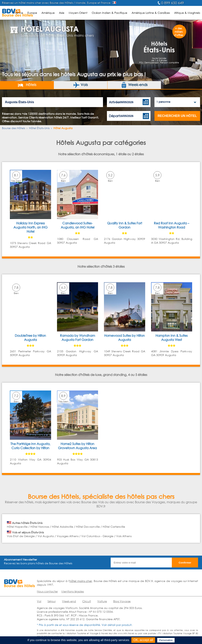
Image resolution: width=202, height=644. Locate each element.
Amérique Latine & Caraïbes (151, 13)
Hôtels (27, 85)
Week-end (69, 601)
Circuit (87, 601)
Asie (62, 13)
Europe (32, 13)
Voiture (102, 601)
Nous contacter (47, 591)
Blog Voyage (122, 601)
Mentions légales (73, 591)
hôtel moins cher (81, 581)
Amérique (48, 13)
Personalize (166, 640)
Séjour (52, 601)
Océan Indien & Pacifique (109, 13)
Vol (39, 601)
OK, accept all (143, 640)
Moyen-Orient (78, 13)
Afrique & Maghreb (187, 13)
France (18, 13)
